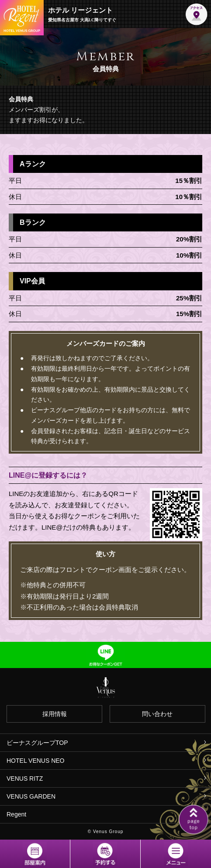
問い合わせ (157, 714)
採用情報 (55, 714)
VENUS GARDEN (31, 796)
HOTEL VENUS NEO (36, 761)
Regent (16, 814)
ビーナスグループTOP (37, 743)
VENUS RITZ (25, 778)
